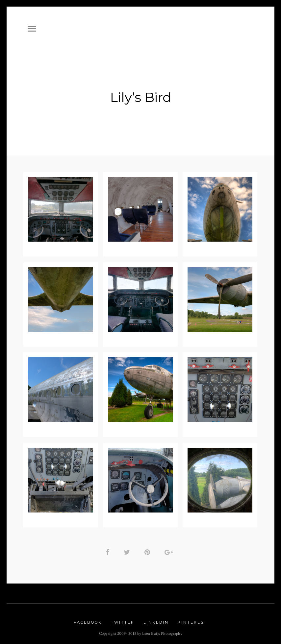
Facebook (88, 620)
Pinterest (192, 620)
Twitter (123, 620)
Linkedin (156, 620)
